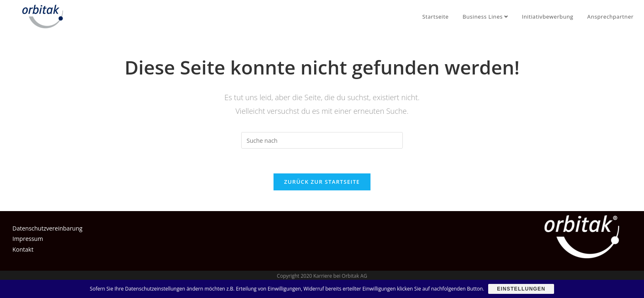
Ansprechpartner (610, 17)
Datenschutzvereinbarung (47, 228)
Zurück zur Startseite (322, 182)
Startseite (436, 17)
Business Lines (485, 17)
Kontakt (23, 249)
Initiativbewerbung (547, 17)
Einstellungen (521, 289)
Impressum (28, 239)
